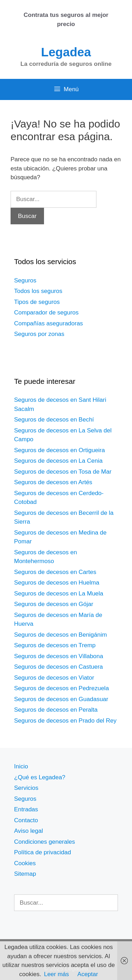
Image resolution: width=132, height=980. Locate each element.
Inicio (21, 766)
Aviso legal (29, 831)
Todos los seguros (38, 291)
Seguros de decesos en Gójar (54, 604)
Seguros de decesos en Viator (54, 678)
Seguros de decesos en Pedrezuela (61, 688)
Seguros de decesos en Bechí (54, 420)
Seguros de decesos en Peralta (56, 710)
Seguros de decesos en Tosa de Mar (63, 472)
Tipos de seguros (37, 302)
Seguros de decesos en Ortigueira (59, 450)
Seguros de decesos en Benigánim (61, 635)
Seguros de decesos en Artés (53, 482)
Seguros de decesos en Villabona (59, 656)
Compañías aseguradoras (49, 323)
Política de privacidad (43, 852)
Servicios (26, 788)
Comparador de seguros (46, 313)
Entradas (26, 809)
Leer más (56, 974)
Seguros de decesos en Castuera (58, 667)
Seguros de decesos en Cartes (55, 572)
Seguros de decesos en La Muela (59, 594)
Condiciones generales (45, 842)
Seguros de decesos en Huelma (57, 583)
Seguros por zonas (39, 334)
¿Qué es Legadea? (40, 777)
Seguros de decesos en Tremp (55, 645)
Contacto (26, 820)
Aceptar (88, 974)
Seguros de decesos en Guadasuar (61, 699)
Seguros (25, 280)
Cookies (25, 863)
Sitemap (25, 874)
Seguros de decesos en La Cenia (58, 461)
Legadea (66, 52)
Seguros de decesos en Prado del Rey (65, 721)
